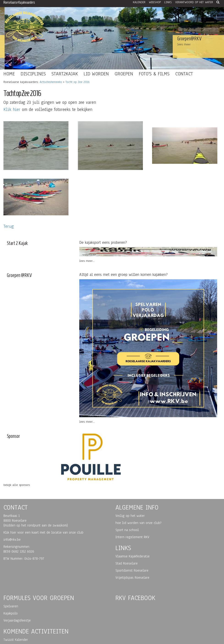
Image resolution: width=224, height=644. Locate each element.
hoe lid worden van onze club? (138, 523)
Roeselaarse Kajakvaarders (19, 2)
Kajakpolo (11, 613)
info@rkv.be (12, 540)
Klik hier (12, 110)
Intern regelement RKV (132, 537)
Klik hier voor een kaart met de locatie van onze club (43, 532)
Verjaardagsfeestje (17, 620)
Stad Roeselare (127, 563)
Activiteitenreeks (51, 82)
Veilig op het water (130, 516)
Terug (9, 226)
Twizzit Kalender (16, 640)
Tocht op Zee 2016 (78, 82)
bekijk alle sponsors (17, 485)
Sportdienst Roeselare (132, 570)
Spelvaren (11, 606)
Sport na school (127, 530)
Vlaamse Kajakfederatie (132, 556)
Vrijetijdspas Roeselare (132, 578)
